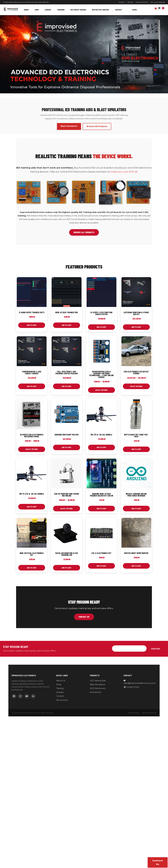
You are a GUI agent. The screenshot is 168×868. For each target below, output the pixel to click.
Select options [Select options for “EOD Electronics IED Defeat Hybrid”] (136, 386)
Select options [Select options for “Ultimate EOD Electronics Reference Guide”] (32, 449)
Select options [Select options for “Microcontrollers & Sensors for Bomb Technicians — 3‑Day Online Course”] (101, 390)
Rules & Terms (142, 2)
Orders (122, 2)
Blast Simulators (98, 685)
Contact (119, 10)
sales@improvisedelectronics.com (140, 682)
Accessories (95, 693)
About (26, 10)
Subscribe (156, 649)
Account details (158, 2)
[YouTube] (27, 697)
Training (61, 10)
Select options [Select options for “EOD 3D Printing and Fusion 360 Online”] (67, 509)
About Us (61, 681)
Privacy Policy (133, 713)
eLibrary (60, 693)
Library (130, 2)
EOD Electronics (98, 689)
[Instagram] (20, 697)
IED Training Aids (98, 681)
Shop (37, 10)
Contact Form (131, 687)
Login (134, 10)
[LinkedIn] (33, 697)
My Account (62, 700)
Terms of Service (149, 713)
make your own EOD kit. (124, 172)
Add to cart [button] (32, 325)
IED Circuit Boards (78, 10)
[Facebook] (14, 697)
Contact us (158, 862)
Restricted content (101, 10)
